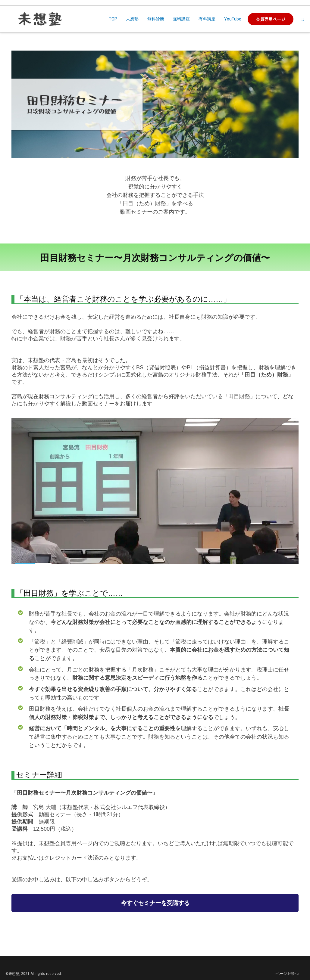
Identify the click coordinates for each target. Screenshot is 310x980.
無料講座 (181, 19)
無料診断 (156, 19)
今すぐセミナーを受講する (155, 903)
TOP (113, 19)
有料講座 (207, 19)
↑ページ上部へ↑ (287, 974)
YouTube (233, 19)
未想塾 (132, 19)
